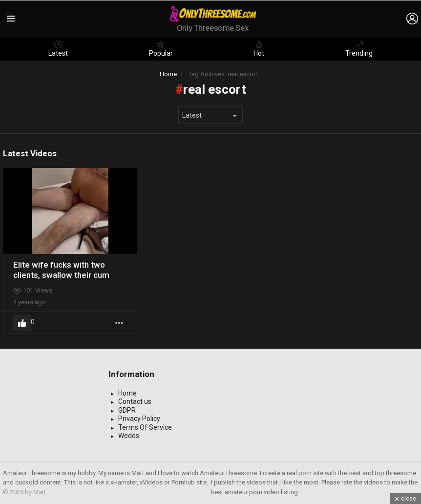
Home (127, 393)
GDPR (127, 410)
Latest (58, 49)
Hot (259, 49)
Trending (359, 49)
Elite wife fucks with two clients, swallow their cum (61, 270)
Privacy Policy (139, 419)
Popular (161, 49)
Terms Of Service (145, 427)
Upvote (22, 323)
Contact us (135, 401)
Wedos (129, 436)
